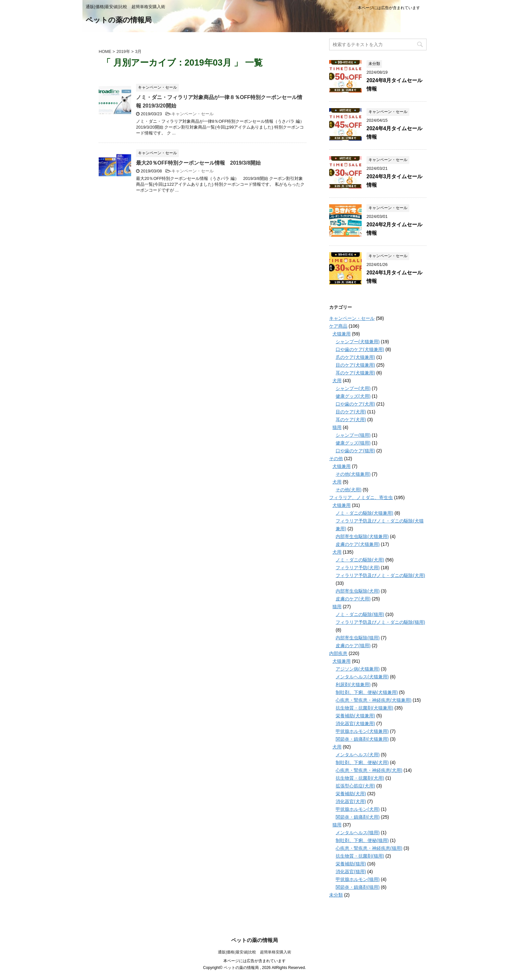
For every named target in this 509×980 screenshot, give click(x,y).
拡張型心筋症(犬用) (355, 786)
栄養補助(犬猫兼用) (355, 716)
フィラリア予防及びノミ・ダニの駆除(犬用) (380, 575)
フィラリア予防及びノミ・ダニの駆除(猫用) (380, 622)
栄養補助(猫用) (351, 864)
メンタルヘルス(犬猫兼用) (362, 677)
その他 (336, 459)
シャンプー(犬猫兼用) (358, 342)
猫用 (337, 427)
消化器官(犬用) (351, 801)
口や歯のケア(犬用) (355, 404)
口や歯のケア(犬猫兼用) (360, 349)
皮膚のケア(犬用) (353, 599)
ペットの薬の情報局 (119, 21)
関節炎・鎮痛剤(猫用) (358, 887)
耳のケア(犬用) (351, 420)
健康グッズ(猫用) (353, 443)
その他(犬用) (348, 490)
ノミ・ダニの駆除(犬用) (360, 560)
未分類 (336, 895)
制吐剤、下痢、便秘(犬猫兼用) (367, 692)
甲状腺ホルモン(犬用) (358, 809)
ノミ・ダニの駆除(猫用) (360, 614)
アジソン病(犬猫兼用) (358, 669)
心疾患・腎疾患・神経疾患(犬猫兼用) (373, 700)
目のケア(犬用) (351, 412)
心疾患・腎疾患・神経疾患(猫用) (369, 848)
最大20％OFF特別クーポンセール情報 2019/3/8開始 (198, 163)
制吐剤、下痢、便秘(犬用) (362, 762)
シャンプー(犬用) (353, 388)
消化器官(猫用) (351, 872)
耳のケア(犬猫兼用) (355, 373)
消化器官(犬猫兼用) (355, 723)
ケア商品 (338, 326)
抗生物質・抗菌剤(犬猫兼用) (364, 708)
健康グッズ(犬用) (353, 396)
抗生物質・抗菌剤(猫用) (360, 856)
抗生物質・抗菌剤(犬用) (360, 778)
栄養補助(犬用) (351, 794)
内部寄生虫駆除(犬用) (358, 591)
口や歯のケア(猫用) (355, 451)
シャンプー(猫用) (353, 435)
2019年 (123, 51)
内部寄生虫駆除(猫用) (358, 638)
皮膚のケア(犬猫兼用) (358, 544)
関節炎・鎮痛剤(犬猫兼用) (362, 739)
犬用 (337, 381)
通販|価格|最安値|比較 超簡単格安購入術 (254, 952)
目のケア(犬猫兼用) (355, 365)
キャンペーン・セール (192, 114)
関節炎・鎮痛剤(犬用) (358, 817)
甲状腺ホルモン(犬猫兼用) (362, 731)
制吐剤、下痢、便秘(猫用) (362, 840)
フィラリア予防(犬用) (358, 568)
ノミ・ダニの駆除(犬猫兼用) (364, 513)
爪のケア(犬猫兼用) (355, 357)
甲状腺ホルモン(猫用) (358, 879)
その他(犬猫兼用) (353, 474)
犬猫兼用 (341, 334)
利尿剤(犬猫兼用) (353, 685)
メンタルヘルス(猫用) (358, 833)
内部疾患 (338, 653)
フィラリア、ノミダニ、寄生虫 (361, 497)
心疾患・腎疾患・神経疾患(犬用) (369, 770)
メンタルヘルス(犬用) (358, 755)
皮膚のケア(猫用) (353, 646)
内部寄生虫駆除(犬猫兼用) (362, 536)
